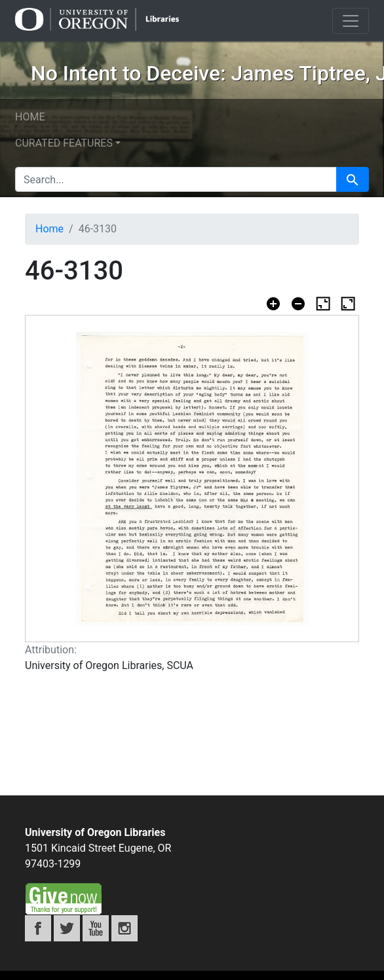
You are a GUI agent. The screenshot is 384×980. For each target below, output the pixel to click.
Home (30, 117)
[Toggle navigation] (351, 21)
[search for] (176, 179)
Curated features (64, 143)
